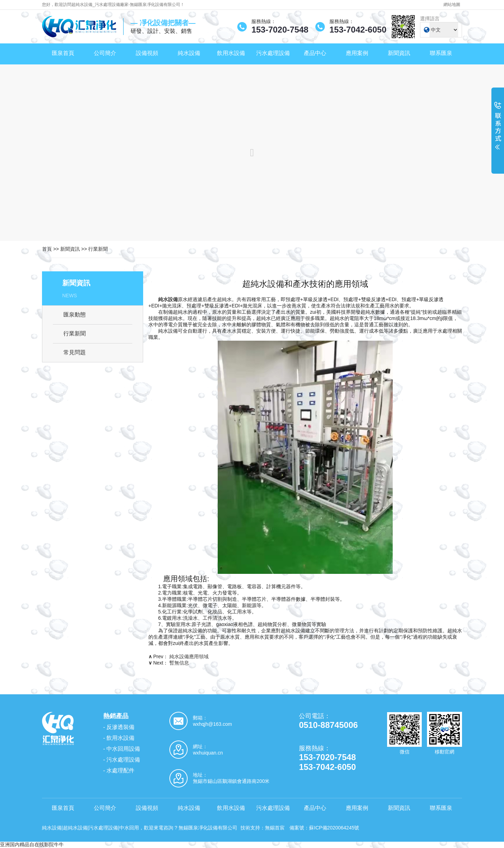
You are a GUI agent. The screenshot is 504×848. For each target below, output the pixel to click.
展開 (498, 130)
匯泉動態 (75, 315)
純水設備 (189, 53)
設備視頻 (147, 53)
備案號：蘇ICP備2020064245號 (324, 828)
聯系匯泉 (441, 53)
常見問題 (75, 352)
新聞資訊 (399, 53)
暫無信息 (179, 663)
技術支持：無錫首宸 (262, 828)
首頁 (47, 249)
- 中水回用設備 (122, 749)
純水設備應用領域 (189, 656)
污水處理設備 (273, 53)
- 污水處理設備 (122, 760)
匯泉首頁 (63, 53)
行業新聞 (98, 249)
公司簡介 (105, 53)
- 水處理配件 (119, 770)
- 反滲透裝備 (119, 727)
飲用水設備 (231, 53)
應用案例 (357, 53)
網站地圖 (452, 5)
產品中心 (315, 53)
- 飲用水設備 (119, 738)
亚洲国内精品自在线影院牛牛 (32, 844)
